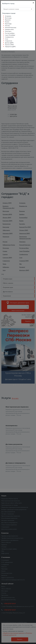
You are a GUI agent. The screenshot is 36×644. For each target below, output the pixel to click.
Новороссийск (9, 29)
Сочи (7, 39)
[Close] (33, 3)
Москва (7, 26)
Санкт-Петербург (10, 35)
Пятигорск (8, 31)
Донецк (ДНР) (9, 43)
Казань (7, 22)
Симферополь (9, 37)
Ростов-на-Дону (10, 33)
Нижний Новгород (11, 27)
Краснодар (8, 24)
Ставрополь (9, 41)
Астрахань (8, 16)
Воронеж (8, 20)
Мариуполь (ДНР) (10, 46)
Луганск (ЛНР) (9, 45)
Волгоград (8, 18)
